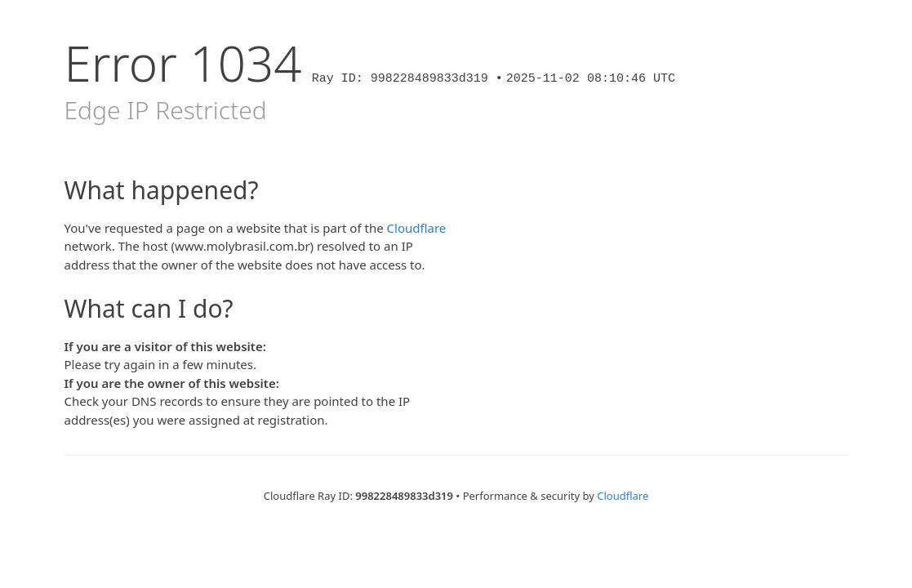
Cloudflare (417, 228)
